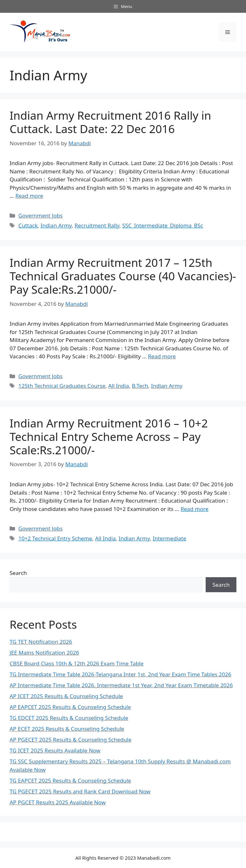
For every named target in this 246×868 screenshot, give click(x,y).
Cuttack (28, 225)
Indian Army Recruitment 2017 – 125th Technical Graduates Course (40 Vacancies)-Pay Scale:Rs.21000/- (123, 276)
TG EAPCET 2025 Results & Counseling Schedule (70, 780)
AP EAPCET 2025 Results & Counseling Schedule (70, 707)
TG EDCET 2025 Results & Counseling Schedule (69, 718)
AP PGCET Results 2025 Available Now (58, 802)
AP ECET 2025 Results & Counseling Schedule (67, 729)
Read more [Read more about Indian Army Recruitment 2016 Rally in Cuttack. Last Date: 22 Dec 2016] (29, 196)
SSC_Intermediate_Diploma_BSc (163, 225)
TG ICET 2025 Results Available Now (55, 750)
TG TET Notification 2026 (41, 642)
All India (119, 386)
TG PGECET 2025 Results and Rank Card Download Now (80, 791)
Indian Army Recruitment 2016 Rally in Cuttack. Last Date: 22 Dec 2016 (110, 122)
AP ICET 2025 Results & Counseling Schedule (66, 696)
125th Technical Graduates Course (62, 386)
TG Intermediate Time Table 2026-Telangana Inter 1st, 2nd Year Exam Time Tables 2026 (120, 674)
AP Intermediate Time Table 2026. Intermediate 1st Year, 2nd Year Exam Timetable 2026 (121, 685)
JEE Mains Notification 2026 (44, 653)
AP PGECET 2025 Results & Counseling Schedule (70, 740)
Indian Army (56, 225)
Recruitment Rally (97, 225)
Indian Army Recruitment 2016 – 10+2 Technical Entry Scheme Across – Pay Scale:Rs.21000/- (109, 437)
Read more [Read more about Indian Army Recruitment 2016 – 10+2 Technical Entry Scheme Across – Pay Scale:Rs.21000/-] (195, 509)
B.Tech (140, 386)
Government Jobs (40, 215)
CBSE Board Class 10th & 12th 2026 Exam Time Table (77, 663)
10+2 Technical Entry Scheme (55, 538)
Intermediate (170, 538)
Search (18, 573)
